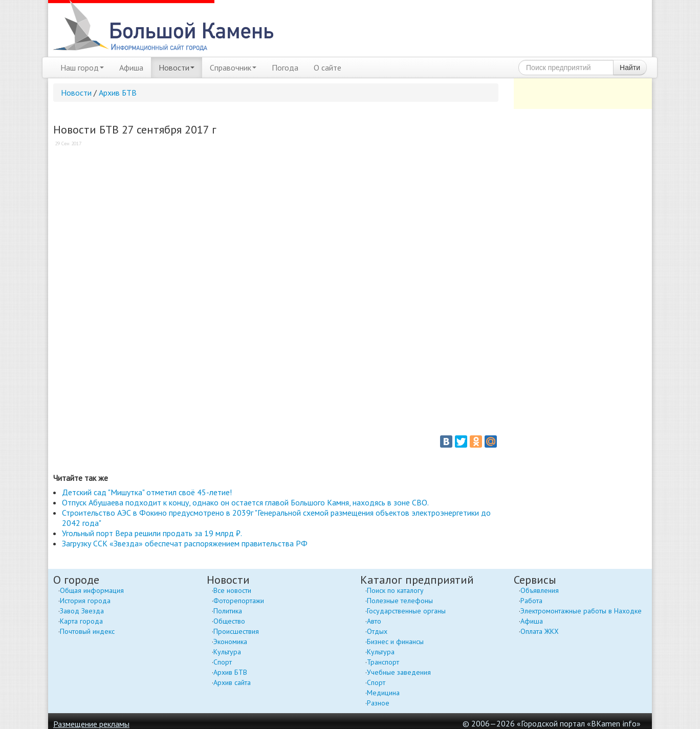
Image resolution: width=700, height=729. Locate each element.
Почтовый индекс (87, 631)
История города (85, 601)
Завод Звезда (82, 611)
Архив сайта (232, 682)
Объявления (540, 590)
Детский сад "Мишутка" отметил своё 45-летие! (147, 492)
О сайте (327, 68)
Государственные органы (406, 611)
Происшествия (236, 631)
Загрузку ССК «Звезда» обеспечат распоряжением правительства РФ (185, 543)
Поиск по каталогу (395, 590)
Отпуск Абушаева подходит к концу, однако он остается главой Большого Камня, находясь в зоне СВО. (245, 502)
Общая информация (92, 590)
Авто (374, 621)
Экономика (230, 642)
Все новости (232, 590)
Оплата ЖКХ (540, 631)
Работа (531, 601)
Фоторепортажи (239, 601)
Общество (229, 621)
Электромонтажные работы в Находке (581, 611)
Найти (630, 68)
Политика (228, 611)
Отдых (377, 631)
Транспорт (383, 662)
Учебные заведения (399, 672)
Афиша (131, 68)
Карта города (81, 621)
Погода (285, 68)
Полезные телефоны (400, 601)
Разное (378, 703)
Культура (227, 652)
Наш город (82, 68)
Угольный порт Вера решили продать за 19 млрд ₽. (152, 533)
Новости (177, 68)
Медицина (383, 693)
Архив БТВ (118, 93)
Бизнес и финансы (395, 642)
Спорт (223, 662)
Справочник (233, 68)
